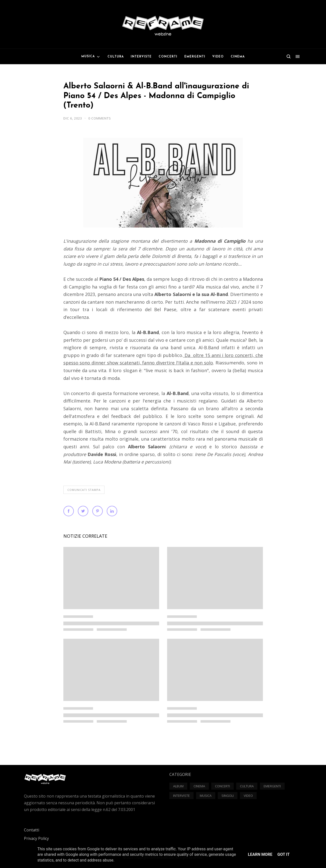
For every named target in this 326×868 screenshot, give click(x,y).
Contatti (32, 830)
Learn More (260, 854)
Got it (283, 854)
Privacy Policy (36, 838)
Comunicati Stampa (84, 490)
